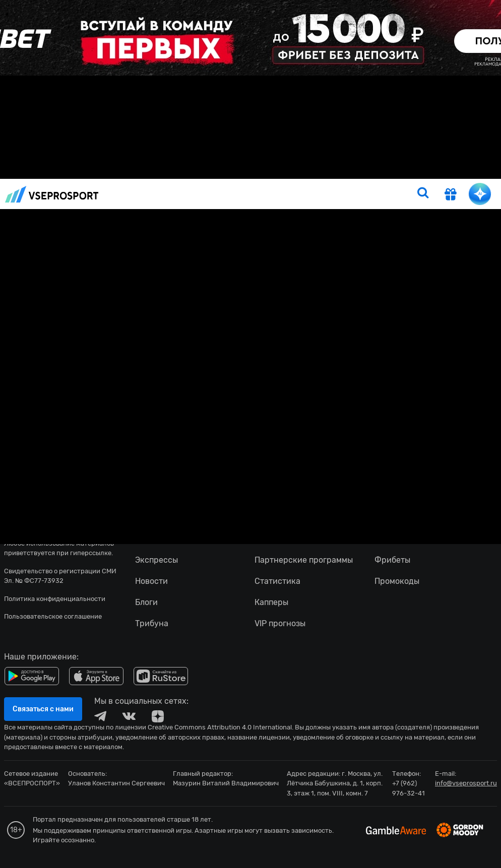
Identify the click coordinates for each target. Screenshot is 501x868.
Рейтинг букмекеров (336, 170)
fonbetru (250, 434)
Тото (282, 170)
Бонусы (395, 170)
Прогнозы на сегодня (227, 170)
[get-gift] (451, 195)
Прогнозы (164, 170)
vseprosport (52, 194)
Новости (122, 170)
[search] (423, 194)
